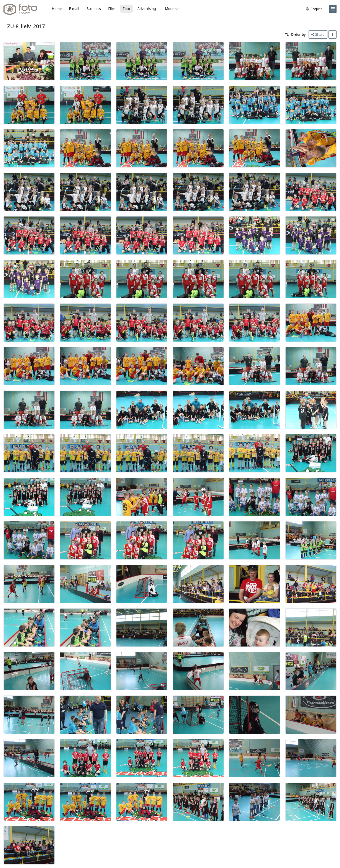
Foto (126, 9)
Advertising (147, 9)
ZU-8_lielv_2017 (26, 26)
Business (94, 9)
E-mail (74, 9)
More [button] (172, 9)
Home (57, 9)
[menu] (333, 9)
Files (112, 9)
